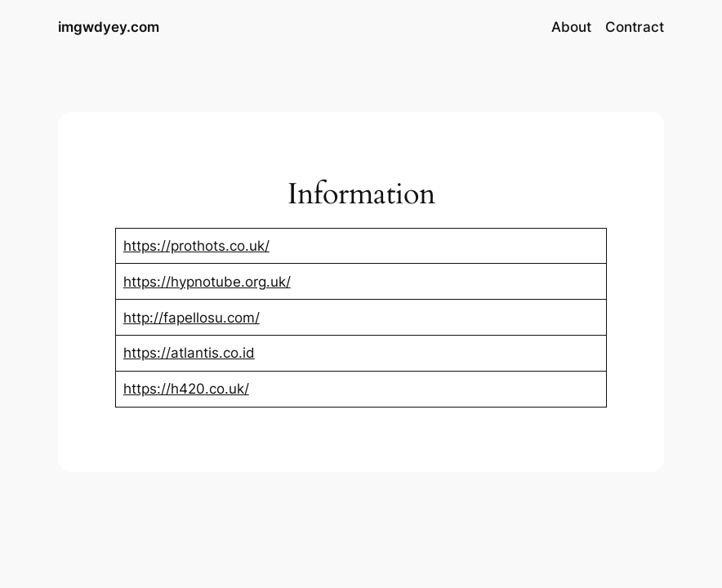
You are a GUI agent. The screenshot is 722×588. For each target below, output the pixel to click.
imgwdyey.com (109, 27)
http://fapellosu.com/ (192, 318)
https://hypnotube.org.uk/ (207, 282)
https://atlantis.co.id (189, 353)
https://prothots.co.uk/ (196, 246)
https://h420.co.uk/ (186, 389)
